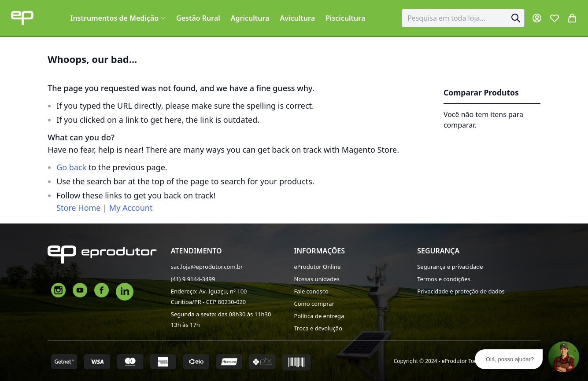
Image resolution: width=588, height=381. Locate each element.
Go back (71, 167)
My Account (131, 208)
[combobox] (463, 18)
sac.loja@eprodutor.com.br (207, 267)
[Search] (516, 18)
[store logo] (22, 18)
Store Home (78, 208)
